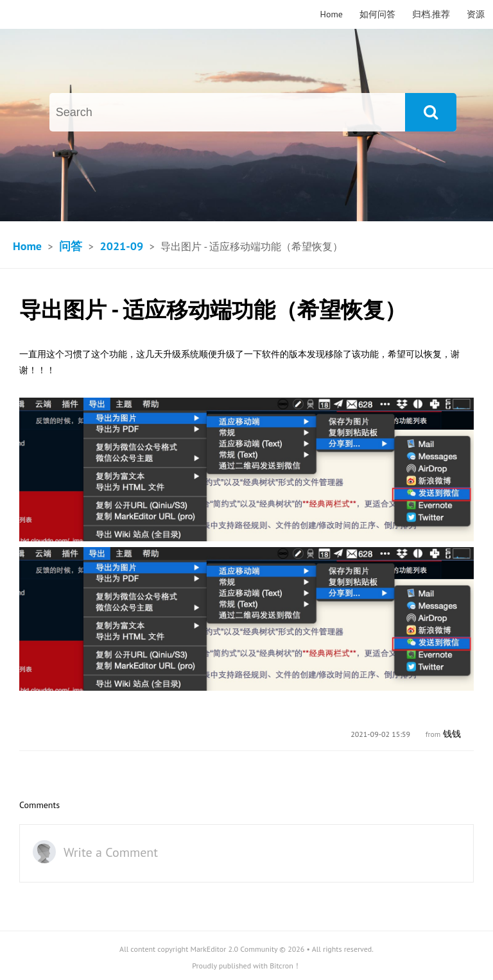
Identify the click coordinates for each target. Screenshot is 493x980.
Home (332, 14)
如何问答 (377, 14)
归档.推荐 (431, 14)
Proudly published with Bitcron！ (246, 966)
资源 (476, 14)
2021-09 (121, 246)
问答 (71, 246)
